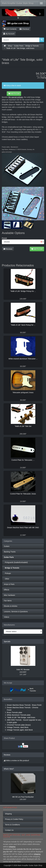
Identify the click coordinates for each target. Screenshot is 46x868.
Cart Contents (10, 29)
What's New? (9, 769)
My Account (9, 34)
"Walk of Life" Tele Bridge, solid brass (20, 48)
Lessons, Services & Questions (16, 612)
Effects (7, 590)
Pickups (7, 573)
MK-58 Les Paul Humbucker (23, 797)
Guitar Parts (19, 46)
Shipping (8, 814)
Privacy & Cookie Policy (14, 819)
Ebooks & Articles (11, 606)
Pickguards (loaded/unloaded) (16, 562)
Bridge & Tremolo (32, 46)
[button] (5, 13)
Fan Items (8, 601)
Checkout (24, 29)
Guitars (7, 546)
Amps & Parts (9, 584)
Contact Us (9, 830)
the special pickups (16, 97)
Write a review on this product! (18, 761)
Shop (10, 46)
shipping (43, 78)
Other (7, 579)
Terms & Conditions (12, 825)
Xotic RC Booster (23, 670)
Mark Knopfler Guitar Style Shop (18, 3)
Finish (4, 238)
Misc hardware (10, 595)
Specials (7, 641)
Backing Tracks (10, 552)
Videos (7, 617)
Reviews (8, 249)
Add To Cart (14, 94)
